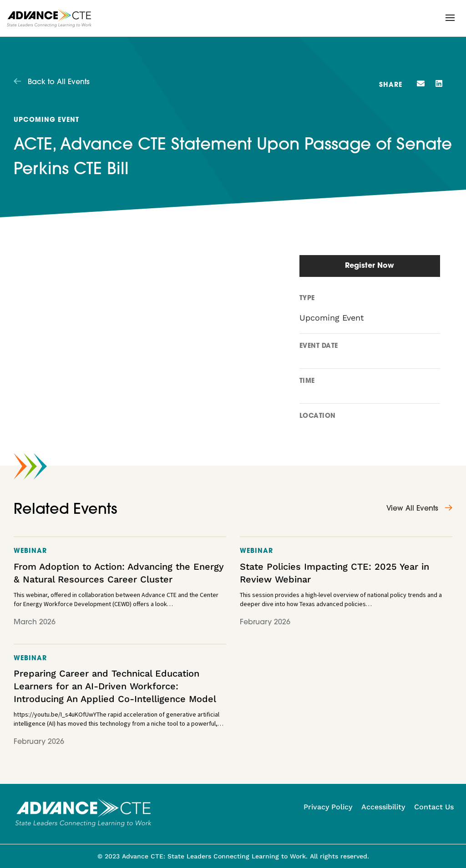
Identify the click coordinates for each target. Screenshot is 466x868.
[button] (450, 18)
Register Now (370, 266)
